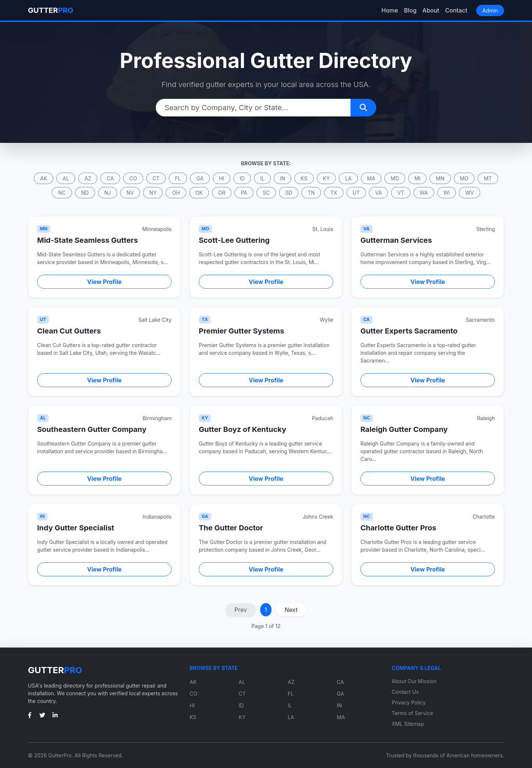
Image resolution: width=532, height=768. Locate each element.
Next (291, 610)
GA (200, 178)
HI (222, 178)
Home (390, 10)
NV (130, 193)
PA (244, 193)
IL (262, 178)
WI (447, 193)
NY (153, 193)
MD (395, 178)
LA (348, 178)
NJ (108, 193)
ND (85, 193)
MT (488, 178)
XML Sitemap (408, 724)
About (431, 10)
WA (424, 193)
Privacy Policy (409, 702)
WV (469, 193)
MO (464, 178)
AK (44, 178)
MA (371, 178)
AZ (88, 178)
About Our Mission (414, 681)
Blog (410, 10)
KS (304, 178)
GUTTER (51, 10)
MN (440, 178)
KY (326, 178)
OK (199, 193)
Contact (456, 10)
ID (242, 178)
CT (156, 178)
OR (222, 193)
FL (178, 178)
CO (133, 178)
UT (356, 193)
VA (378, 193)
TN (311, 193)
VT (401, 193)
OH (176, 193)
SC (266, 193)
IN (283, 178)
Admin (490, 10)
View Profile (104, 282)
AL (66, 178)
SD (289, 193)
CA (110, 178)
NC (62, 193)
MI (417, 178)
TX (334, 193)
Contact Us (405, 692)
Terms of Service (412, 713)
